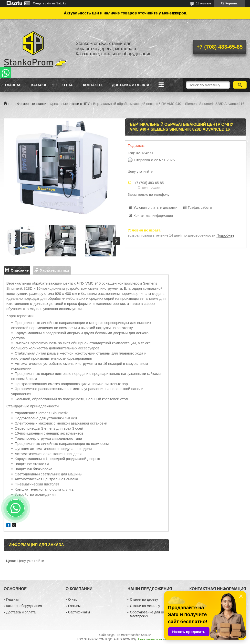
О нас (68, 85)
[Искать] (240, 85)
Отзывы (74, 606)
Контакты (93, 85)
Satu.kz (146, 635)
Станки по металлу (145, 606)
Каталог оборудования (24, 606)
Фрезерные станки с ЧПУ (70, 104)
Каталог (39, 85)
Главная (13, 85)
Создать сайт (42, 3)
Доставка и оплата (131, 85)
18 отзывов (204, 3)
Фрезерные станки (32, 104)
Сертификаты (79, 612)
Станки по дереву (144, 599)
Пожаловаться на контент (156, 639)
